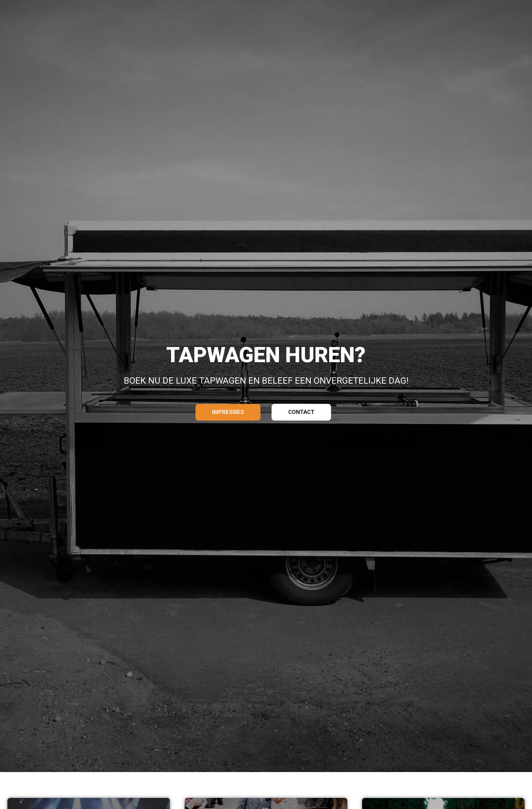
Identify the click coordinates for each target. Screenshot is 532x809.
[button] (228, 412)
